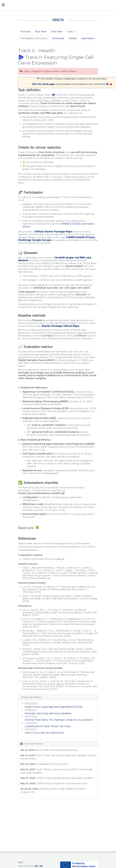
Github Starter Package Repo (54, 232)
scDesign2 (48, 336)
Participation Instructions (34, 38)
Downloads (58, 38)
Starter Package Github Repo (60, 326)
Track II (71, 32)
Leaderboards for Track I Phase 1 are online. (48, 726)
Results (73, 38)
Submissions (88, 38)
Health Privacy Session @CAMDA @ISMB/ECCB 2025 (54, 707)
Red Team (57, 32)
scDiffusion (81, 336)
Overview (25, 32)
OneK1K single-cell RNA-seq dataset (55, 259)
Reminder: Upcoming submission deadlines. (48, 713)
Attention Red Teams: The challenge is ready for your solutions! (59, 720)
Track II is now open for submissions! (44, 733)
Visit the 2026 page (44, 84)
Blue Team (41, 32)
